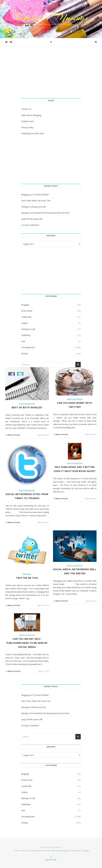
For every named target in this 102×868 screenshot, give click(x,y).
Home (17, 851)
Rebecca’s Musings (51, 17)
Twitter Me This (27, 578)
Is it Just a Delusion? (30, 225)
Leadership (26, 317)
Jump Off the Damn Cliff (32, 219)
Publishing (26, 335)
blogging (25, 305)
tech (23, 341)
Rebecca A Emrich (14, 435)
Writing (24, 353)
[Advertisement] (51, 75)
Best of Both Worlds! (27, 408)
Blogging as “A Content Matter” (35, 195)
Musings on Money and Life (33, 207)
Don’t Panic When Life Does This (36, 201)
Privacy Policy (27, 127)
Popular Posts (28, 121)
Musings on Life (28, 329)
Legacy (24, 323)
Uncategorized (28, 347)
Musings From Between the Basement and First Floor (45, 213)
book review (27, 311)
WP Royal (57, 847)
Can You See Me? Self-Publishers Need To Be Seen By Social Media (27, 643)
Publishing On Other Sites (33, 133)
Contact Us (26, 109)
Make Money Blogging (31, 115)
